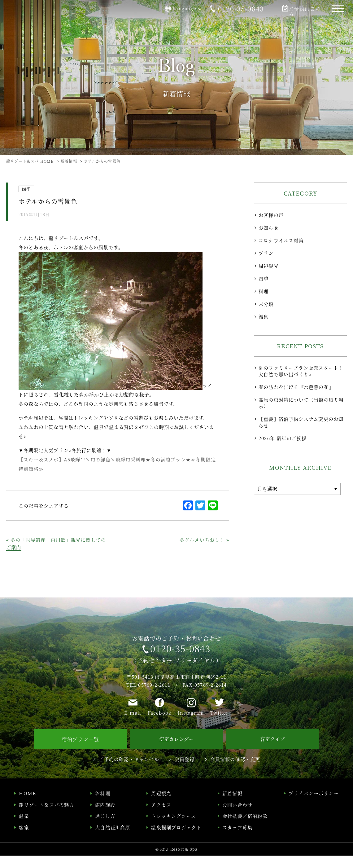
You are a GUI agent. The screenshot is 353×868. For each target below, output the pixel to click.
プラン (266, 253)
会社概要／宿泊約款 (245, 828)
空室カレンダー (176, 752)
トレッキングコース (174, 828)
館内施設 (105, 817)
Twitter (219, 726)
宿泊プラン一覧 (81, 752)
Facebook (160, 726)
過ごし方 (105, 828)
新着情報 (232, 806)
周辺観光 (269, 266)
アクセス (161, 817)
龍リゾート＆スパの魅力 (46, 817)
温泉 (264, 317)
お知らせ (269, 228)
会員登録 (185, 771)
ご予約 (297, 9)
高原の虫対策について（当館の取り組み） (301, 403)
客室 (24, 839)
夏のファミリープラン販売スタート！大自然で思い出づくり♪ (301, 371)
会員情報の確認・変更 (235, 771)
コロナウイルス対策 (281, 240)
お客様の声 (271, 215)
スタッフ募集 (237, 839)
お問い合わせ (237, 817)
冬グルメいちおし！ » (204, 540)
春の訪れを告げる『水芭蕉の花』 (296, 387)
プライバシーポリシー (314, 806)
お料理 (103, 806)
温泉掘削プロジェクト (176, 839)
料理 (264, 291)
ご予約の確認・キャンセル (129, 771)
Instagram (191, 726)
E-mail (133, 726)
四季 (264, 278)
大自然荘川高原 (113, 839)
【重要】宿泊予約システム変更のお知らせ (301, 422)
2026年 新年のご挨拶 (283, 438)
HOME (27, 806)
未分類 (266, 304)
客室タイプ (272, 752)
